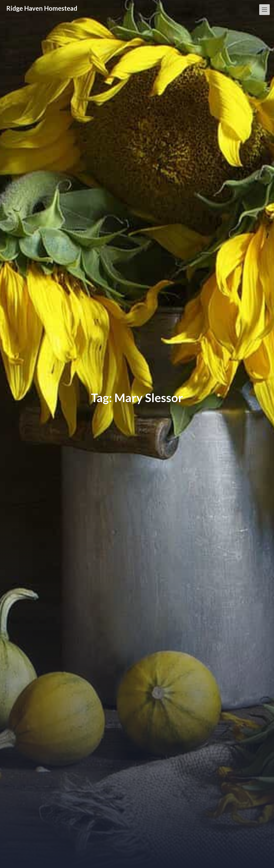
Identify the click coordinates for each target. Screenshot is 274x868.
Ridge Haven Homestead (42, 8)
